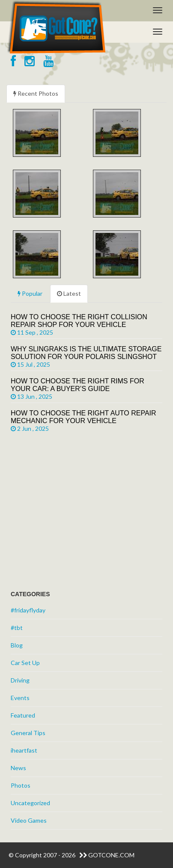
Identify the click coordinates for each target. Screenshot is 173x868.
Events (20, 698)
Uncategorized (30, 803)
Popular (30, 293)
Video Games (29, 820)
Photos (21, 785)
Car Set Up (25, 663)
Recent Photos (36, 93)
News (18, 768)
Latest (69, 293)
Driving (20, 680)
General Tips (28, 733)
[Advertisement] (75, 514)
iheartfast (24, 750)
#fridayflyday (28, 610)
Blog (17, 645)
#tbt (17, 628)
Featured (23, 715)
